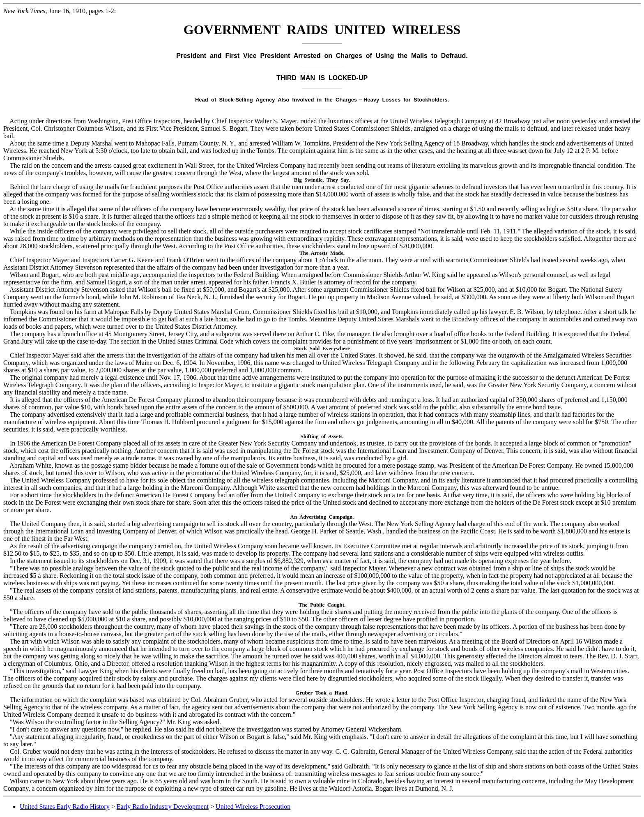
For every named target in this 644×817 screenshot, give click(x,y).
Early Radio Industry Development (163, 807)
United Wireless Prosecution (253, 807)
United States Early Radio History (65, 807)
